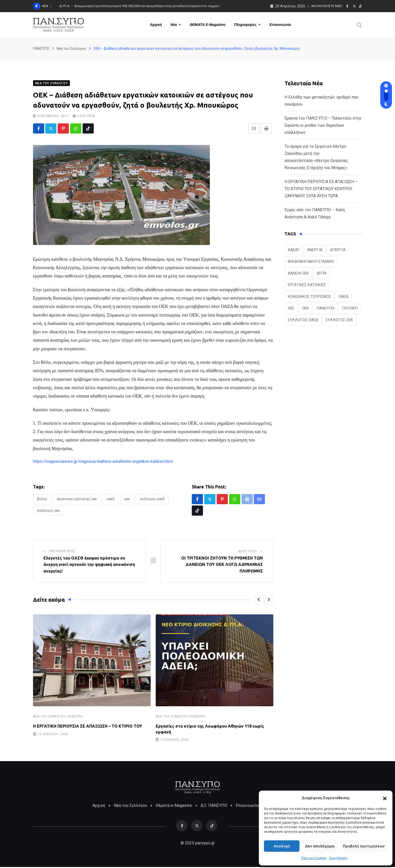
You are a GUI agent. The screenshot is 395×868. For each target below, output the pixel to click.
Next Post (248, 552)
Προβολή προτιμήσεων (364, 846)
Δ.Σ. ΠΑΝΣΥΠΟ (214, 806)
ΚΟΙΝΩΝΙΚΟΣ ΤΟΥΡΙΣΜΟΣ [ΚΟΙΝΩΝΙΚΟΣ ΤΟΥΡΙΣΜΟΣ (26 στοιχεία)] (309, 297)
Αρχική (156, 25)
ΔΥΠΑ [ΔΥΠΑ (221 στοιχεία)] (321, 274)
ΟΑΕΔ (111, 499)
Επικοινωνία (280, 25)
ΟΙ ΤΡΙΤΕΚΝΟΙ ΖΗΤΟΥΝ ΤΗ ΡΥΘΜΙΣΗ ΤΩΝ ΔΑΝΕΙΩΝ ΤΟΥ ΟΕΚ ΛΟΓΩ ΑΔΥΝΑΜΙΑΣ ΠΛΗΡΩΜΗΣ (222, 565)
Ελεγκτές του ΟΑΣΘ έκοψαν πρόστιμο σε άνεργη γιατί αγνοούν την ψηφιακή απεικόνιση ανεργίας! (89, 565)
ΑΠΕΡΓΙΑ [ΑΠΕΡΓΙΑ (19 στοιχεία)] (338, 250)
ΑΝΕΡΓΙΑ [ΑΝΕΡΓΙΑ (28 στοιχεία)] (315, 250)
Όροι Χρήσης (338, 858)
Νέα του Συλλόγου (49, 717)
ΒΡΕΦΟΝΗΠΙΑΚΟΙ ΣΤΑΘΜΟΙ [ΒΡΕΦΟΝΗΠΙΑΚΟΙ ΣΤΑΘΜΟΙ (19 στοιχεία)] (311, 262)
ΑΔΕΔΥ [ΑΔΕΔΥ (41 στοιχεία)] (294, 250)
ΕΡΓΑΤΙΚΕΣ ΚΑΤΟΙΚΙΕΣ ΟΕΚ (77, 499)
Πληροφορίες (245, 25)
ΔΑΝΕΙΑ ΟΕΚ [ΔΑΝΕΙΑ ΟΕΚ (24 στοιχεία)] (298, 274)
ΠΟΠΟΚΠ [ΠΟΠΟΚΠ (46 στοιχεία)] (350, 309)
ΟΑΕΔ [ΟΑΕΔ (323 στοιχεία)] (343, 297)
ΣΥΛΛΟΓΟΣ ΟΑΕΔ (152, 499)
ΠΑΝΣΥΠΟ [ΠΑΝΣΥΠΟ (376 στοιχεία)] (325, 309)
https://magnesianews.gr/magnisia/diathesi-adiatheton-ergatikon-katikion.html (103, 462)
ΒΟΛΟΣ (42, 499)
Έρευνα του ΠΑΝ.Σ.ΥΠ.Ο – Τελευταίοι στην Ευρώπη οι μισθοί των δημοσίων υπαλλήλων (323, 126)
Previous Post (62, 552)
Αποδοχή (282, 846)
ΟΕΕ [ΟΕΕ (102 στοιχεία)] (291, 309)
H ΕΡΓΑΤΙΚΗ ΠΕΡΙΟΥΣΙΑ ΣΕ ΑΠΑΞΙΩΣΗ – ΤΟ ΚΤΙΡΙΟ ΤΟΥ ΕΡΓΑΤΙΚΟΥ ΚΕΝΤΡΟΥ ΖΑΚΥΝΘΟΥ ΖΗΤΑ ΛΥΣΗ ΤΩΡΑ (321, 189)
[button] (385, 798)
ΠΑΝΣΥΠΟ (75, 717)
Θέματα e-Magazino (174, 806)
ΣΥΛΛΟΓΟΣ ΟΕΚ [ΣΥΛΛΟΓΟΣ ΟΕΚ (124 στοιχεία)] (339, 320)
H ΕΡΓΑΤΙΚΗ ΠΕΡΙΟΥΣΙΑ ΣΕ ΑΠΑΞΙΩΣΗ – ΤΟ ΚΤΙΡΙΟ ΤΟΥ (88, 727)
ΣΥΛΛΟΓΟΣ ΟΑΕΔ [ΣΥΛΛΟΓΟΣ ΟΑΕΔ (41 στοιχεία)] (303, 320)
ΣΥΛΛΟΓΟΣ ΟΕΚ (49, 511)
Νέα (174, 25)
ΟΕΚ (127, 499)
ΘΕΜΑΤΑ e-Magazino (208, 25)
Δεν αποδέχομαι (320, 846)
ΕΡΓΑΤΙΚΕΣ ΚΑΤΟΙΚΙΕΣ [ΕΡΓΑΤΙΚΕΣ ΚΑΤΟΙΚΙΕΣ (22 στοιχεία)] (307, 285)
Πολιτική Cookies (314, 858)
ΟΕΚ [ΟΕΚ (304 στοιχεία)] (305, 309)
